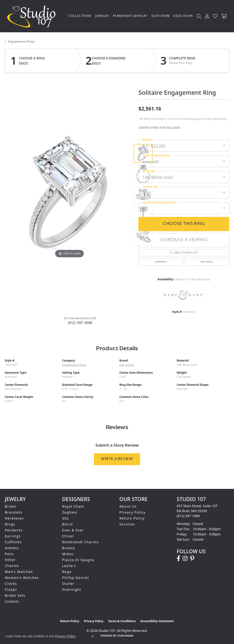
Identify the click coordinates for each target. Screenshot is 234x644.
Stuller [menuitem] (68, 584)
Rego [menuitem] (67, 572)
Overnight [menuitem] (72, 589)
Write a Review (117, 459)
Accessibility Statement (157, 621)
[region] (69, 195)
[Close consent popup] (93, 636)
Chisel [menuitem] (68, 536)
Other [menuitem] (10, 560)
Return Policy (132, 518)
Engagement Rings (21, 41)
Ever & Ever (127, 365)
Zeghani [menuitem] (70, 512)
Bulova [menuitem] (68, 548)
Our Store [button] (161, 16)
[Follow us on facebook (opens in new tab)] (178, 558)
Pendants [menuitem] (14, 530)
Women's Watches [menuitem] (22, 578)
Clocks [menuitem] (11, 584)
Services (127, 524)
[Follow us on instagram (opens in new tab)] (185, 558)
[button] (199, 16)
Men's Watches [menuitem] (19, 572)
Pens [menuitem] (9, 554)
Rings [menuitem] (10, 524)
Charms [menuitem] (12, 566)
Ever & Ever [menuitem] (73, 530)
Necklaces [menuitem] (14, 518)
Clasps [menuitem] (11, 589)
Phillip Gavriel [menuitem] (76, 578)
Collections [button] (80, 16)
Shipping (161, 262)
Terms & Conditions (122, 621)
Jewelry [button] (102, 16)
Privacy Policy (132, 512)
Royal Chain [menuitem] (73, 506)
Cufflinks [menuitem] (13, 542)
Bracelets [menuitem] (14, 512)
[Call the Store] (188, 516)
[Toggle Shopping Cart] (224, 16)
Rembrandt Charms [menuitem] (80, 542)
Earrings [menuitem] (13, 536)
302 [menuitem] (66, 518)
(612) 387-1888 (80, 323)
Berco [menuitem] (68, 524)
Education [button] (183, 16)
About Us (128, 506)
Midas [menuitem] (68, 554)
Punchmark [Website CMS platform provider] (126, 636)
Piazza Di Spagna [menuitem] (78, 560)
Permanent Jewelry (130, 16)
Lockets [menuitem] (12, 601)
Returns (207, 262)
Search (24, 63)
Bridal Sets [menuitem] (15, 595)
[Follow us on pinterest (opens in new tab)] (192, 558)
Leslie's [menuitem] (69, 566)
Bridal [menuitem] (10, 506)
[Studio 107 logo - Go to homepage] (32, 16)
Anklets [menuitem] (12, 548)
